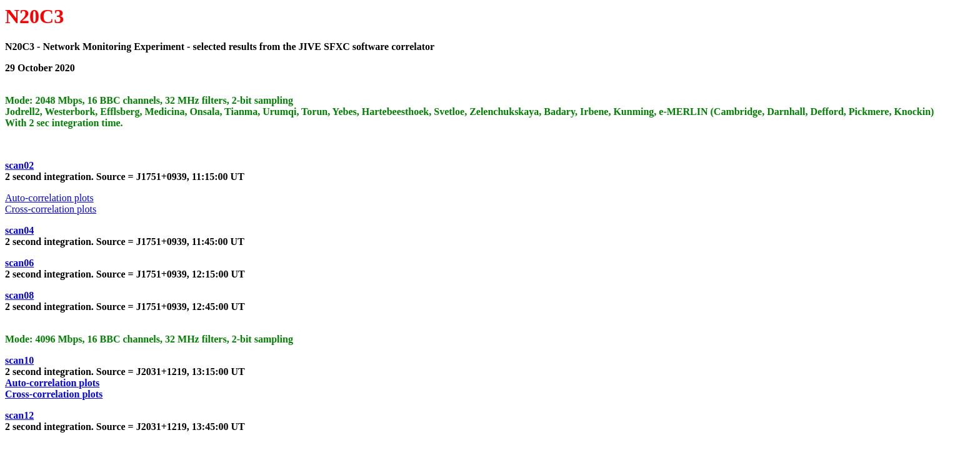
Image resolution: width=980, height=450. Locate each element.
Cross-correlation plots (51, 209)
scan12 (19, 415)
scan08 (19, 295)
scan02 (19, 165)
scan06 (19, 263)
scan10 (19, 360)
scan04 (19, 230)
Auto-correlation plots (49, 198)
